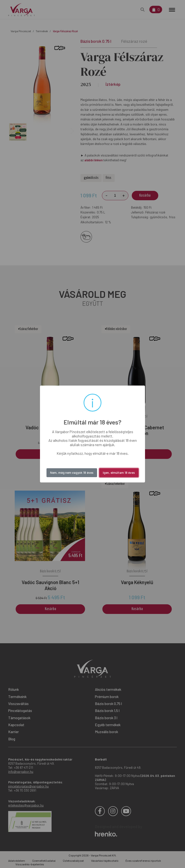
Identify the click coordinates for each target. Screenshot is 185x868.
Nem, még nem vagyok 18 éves (72, 472)
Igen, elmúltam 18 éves (119, 472)
